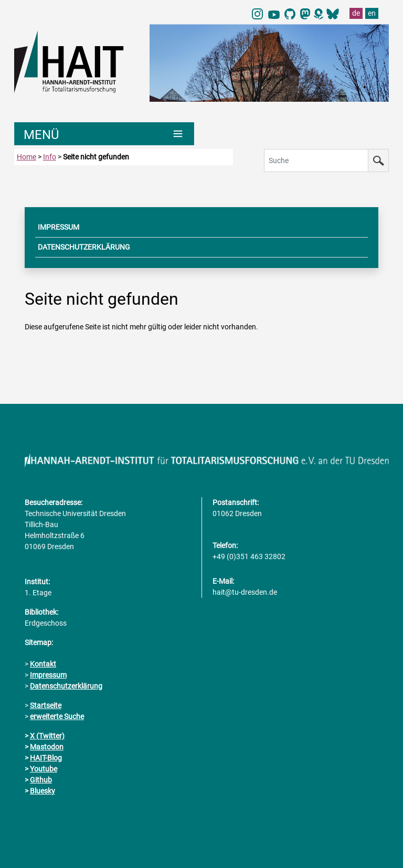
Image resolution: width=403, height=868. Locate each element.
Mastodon (47, 747)
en (372, 13)
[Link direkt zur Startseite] (77, 61)
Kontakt (43, 664)
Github (41, 780)
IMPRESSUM (59, 227)
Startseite (46, 705)
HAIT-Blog (46, 758)
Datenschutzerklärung (66, 686)
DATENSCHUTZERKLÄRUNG (84, 247)
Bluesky (43, 791)
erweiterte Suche (57, 716)
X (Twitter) (47, 736)
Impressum (48, 675)
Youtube (44, 769)
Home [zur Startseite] (26, 157)
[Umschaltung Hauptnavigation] (104, 134)
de (356, 13)
